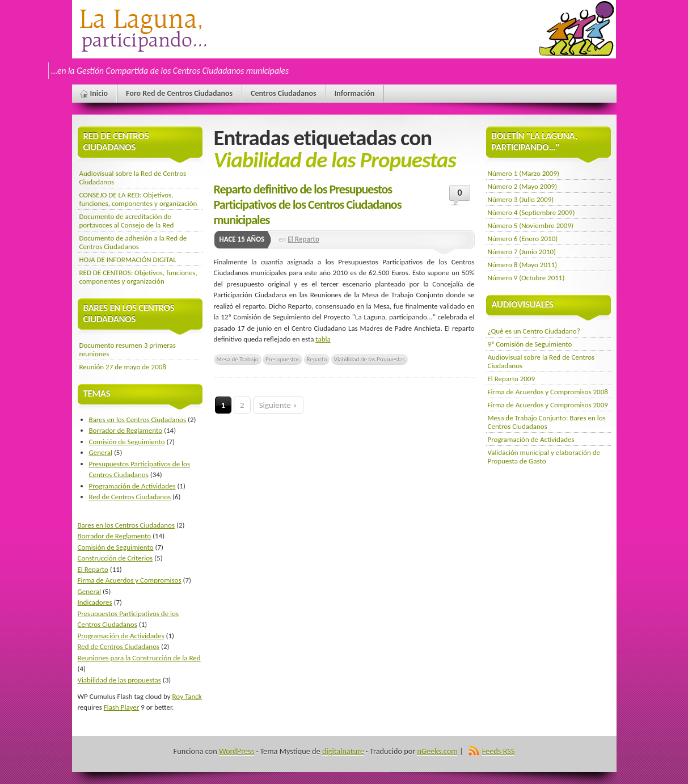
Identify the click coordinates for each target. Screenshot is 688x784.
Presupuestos (282, 359)
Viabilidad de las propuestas (119, 680)
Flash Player (121, 707)
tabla (323, 339)
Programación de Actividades (132, 486)
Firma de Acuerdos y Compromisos (130, 580)
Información (355, 93)
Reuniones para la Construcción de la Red (139, 658)
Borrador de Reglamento (126, 430)
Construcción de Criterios (115, 558)
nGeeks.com (437, 751)
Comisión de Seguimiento (127, 442)
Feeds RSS (499, 751)
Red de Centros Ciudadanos (130, 497)
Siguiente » (278, 405)
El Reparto (303, 239)
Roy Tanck (187, 696)
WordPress (237, 751)
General (101, 452)
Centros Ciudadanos (284, 93)
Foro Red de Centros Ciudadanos (179, 93)
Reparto (317, 359)
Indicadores (95, 602)
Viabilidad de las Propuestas (370, 359)
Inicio (99, 93)
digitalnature (343, 751)
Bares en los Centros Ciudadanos (138, 420)
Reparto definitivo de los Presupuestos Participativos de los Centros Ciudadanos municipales (308, 205)
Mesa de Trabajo (238, 359)
